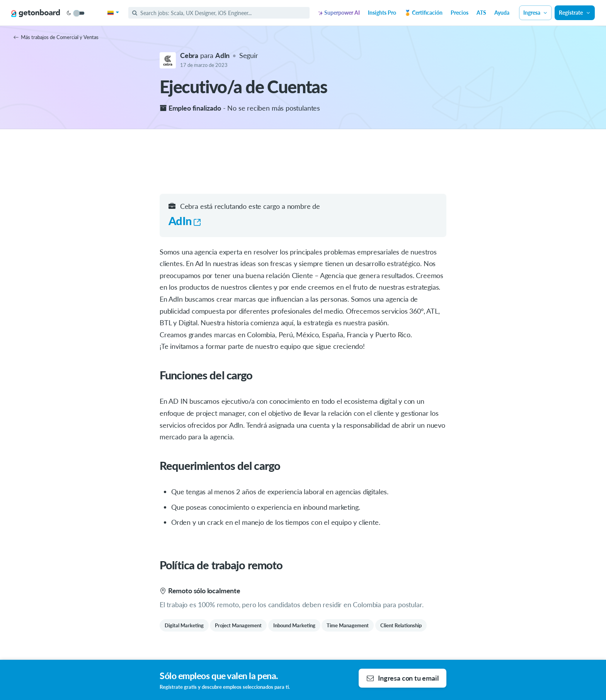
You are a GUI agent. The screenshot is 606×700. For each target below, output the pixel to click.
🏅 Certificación (423, 13)
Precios (460, 13)
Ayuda (502, 13)
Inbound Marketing (294, 625)
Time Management (348, 625)
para (206, 55)
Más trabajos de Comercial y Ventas (56, 37)
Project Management (238, 625)
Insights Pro (382, 13)
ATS (481, 13)
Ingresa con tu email (403, 678)
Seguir (249, 55)
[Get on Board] (36, 13)
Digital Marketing (184, 625)
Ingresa (536, 13)
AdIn (185, 221)
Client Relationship (401, 625)
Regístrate (575, 13)
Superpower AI (339, 13)
